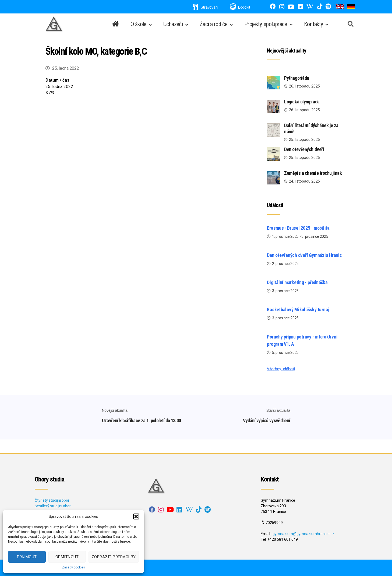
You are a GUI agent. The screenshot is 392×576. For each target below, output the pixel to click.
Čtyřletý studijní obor (52, 500)
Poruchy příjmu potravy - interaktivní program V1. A (302, 340)
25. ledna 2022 (66, 68)
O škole (138, 24)
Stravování (206, 7)
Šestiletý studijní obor (53, 506)
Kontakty (313, 24)
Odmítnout (67, 557)
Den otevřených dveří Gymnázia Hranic (304, 255)
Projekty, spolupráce (266, 24)
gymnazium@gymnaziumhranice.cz (303, 534)
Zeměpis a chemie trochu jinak (313, 173)
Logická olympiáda (302, 102)
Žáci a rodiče (213, 24)
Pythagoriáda (297, 78)
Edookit (244, 7)
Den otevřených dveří (304, 149)
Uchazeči (173, 24)
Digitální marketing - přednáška (297, 282)
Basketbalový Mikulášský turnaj (298, 310)
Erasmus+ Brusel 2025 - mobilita (298, 228)
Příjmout (27, 557)
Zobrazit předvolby (114, 557)
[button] (136, 516)
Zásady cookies (73, 567)
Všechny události (281, 369)
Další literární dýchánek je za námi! (311, 128)
